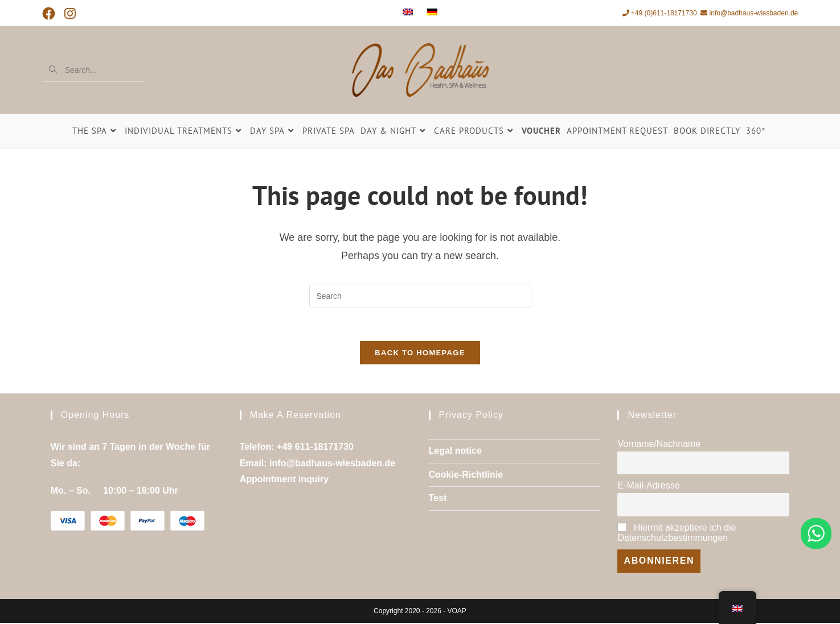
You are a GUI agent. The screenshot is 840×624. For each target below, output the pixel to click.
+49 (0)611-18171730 (660, 13)
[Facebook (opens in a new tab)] (51, 14)
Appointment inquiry (284, 481)
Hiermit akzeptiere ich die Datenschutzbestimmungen (677, 534)
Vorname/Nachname (659, 445)
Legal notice (455, 452)
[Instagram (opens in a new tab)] (70, 14)
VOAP (457, 612)
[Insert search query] (420, 296)
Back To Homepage (420, 354)
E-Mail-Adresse (648, 487)
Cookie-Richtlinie (466, 476)
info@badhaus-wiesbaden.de (749, 13)
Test (438, 500)
